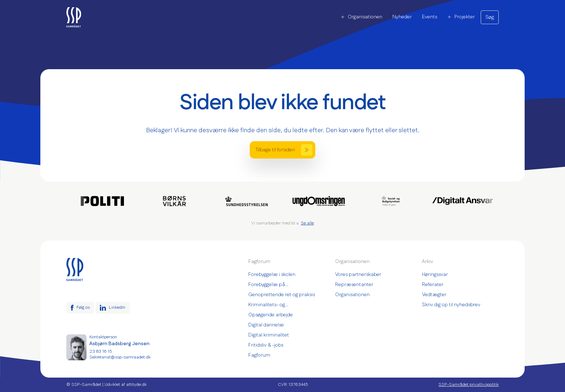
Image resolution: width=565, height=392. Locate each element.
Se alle (307, 223)
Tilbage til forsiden (284, 150)
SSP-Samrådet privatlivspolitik (469, 385)
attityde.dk (136, 385)
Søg (490, 17)
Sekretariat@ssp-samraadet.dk (120, 357)
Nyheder (402, 17)
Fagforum (259, 355)
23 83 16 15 (101, 352)
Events (430, 17)
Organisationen (361, 17)
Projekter (461, 17)
